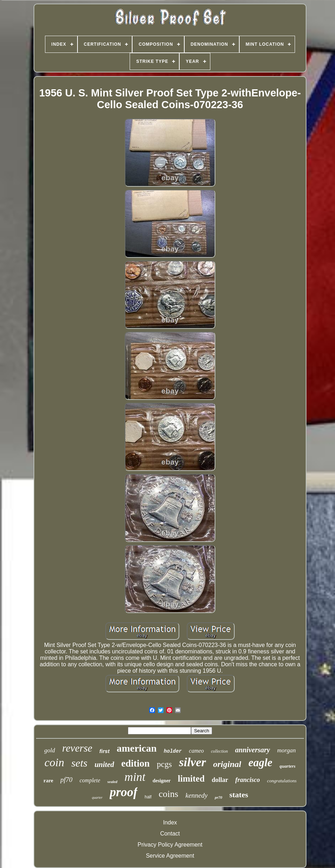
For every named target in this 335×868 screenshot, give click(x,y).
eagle (260, 762)
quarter (97, 797)
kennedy (196, 795)
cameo (196, 751)
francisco (248, 780)
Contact (170, 834)
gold (50, 750)
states (239, 795)
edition (136, 763)
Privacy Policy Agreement (170, 845)
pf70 (66, 780)
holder (173, 751)
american (137, 748)
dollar (220, 780)
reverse (77, 748)
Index (170, 822)
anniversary (252, 750)
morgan (286, 750)
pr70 (218, 797)
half (148, 797)
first (104, 751)
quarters (288, 766)
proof (124, 792)
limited (191, 779)
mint (135, 777)
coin (54, 762)
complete (90, 780)
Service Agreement (170, 856)
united (104, 764)
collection (219, 751)
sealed (112, 782)
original (227, 764)
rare (48, 781)
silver (192, 762)
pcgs (164, 764)
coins (168, 794)
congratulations (282, 781)
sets (79, 763)
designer (162, 781)
